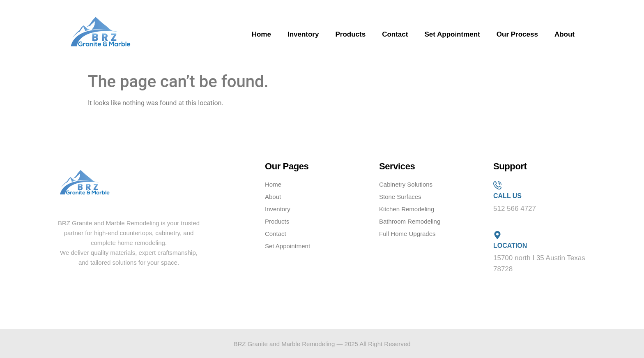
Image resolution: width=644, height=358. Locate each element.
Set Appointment (452, 34)
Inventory (303, 34)
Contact (395, 34)
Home (261, 34)
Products (350, 34)
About (565, 34)
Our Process (517, 34)
